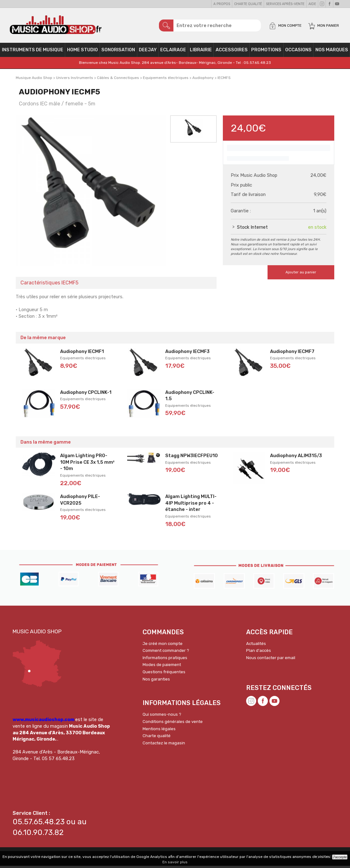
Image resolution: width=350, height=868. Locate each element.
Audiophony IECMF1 (82, 354)
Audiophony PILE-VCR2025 (80, 502)
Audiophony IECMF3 (187, 354)
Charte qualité (248, 4)
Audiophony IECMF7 (292, 354)
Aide (312, 4)
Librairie (201, 52)
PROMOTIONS (266, 52)
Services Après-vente (285, 4)
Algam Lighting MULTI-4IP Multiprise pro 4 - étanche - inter (191, 505)
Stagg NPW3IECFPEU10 (192, 458)
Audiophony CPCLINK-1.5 (190, 398)
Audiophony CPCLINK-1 (86, 395)
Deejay (148, 52)
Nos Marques (332, 52)
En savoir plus (175, 862)
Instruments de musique (33, 52)
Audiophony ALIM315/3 (296, 458)
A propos (222, 4)
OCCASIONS (298, 52)
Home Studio (82, 52)
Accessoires (232, 52)
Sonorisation (118, 52)
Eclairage (173, 52)
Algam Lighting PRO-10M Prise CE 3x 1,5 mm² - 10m (87, 464)
